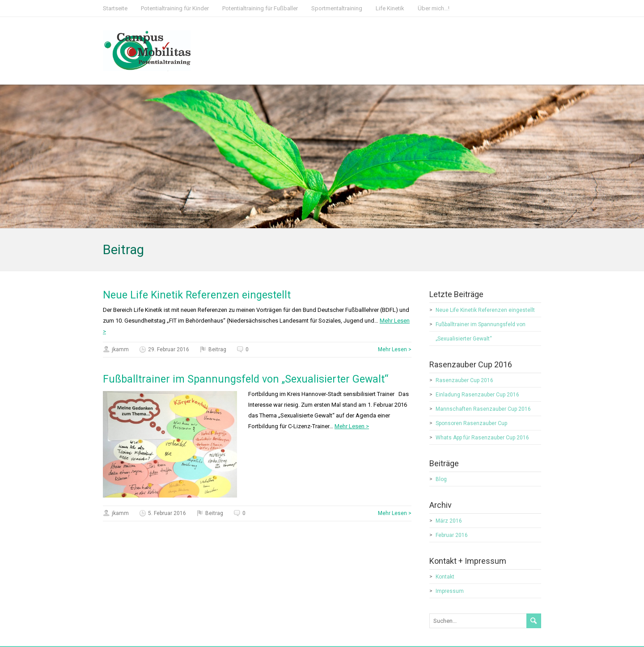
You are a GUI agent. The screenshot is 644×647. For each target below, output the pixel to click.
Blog (441, 479)
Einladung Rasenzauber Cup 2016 (477, 395)
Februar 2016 (452, 535)
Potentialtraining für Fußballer (260, 8)
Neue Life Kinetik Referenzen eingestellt (197, 295)
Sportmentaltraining (337, 8)
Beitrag (217, 349)
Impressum (450, 591)
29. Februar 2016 (169, 349)
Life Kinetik (390, 8)
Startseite (115, 8)
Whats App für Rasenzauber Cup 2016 (482, 438)
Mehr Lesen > (395, 349)
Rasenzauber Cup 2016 (464, 380)
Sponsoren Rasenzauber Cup (471, 423)
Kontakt (445, 577)
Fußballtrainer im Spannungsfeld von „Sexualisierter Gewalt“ (246, 379)
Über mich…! (434, 8)
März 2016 (449, 521)
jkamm (120, 349)
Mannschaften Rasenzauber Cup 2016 (483, 409)
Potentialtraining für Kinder (175, 8)
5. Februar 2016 (167, 513)
